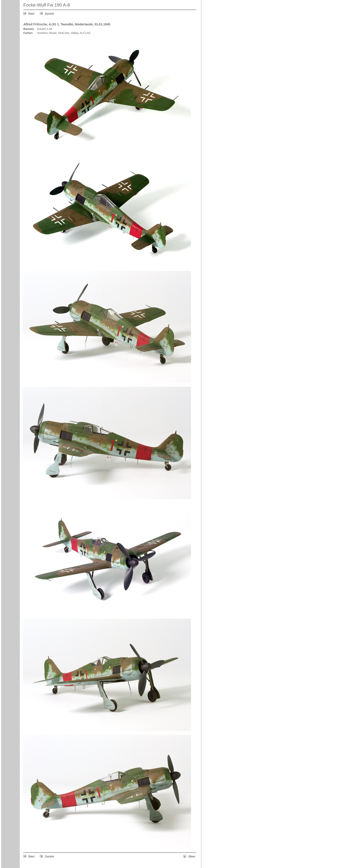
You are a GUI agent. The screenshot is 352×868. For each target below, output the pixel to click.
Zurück (49, 14)
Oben (192, 857)
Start (31, 14)
